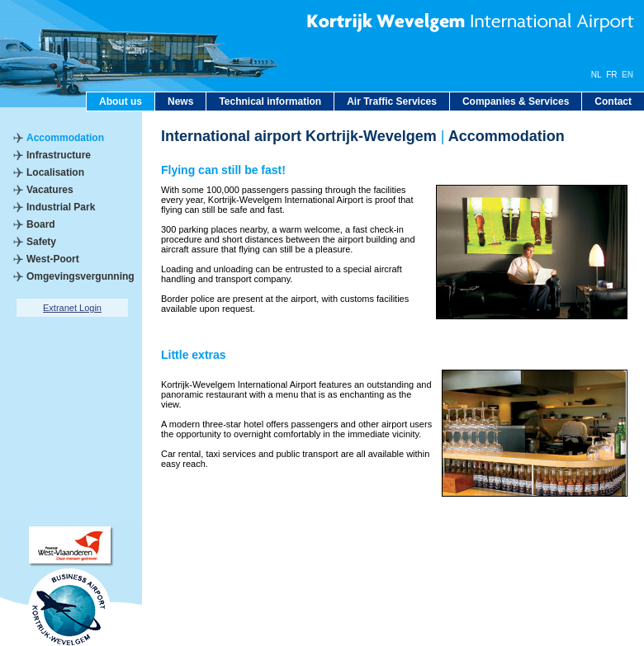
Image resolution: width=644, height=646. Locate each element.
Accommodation (65, 138)
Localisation (55, 172)
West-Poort (53, 259)
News (180, 101)
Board (41, 224)
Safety (41, 242)
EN (627, 75)
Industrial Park (61, 207)
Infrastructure (59, 155)
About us (121, 101)
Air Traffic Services (392, 101)
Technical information (270, 101)
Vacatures (50, 190)
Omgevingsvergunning (80, 276)
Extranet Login (72, 308)
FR (611, 75)
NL (597, 75)
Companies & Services (516, 101)
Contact (613, 101)
